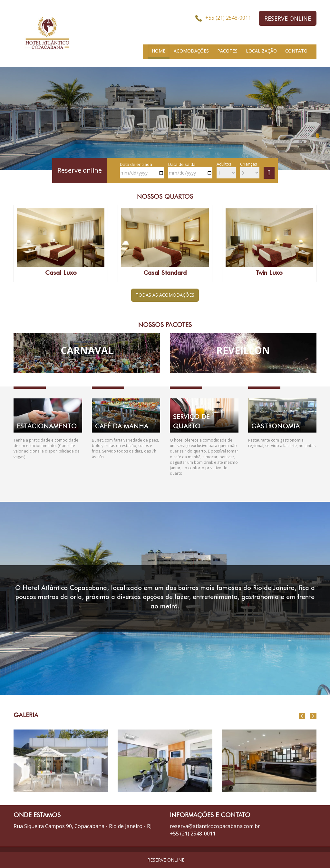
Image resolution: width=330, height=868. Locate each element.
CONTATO (296, 51)
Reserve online (80, 170)
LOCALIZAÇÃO (261, 51)
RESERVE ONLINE (288, 18)
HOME (159, 51)
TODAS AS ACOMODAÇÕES (165, 295)
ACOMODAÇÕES (191, 51)
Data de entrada (142, 170)
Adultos (226, 170)
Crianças (250, 170)
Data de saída (190, 170)
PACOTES (227, 51)
